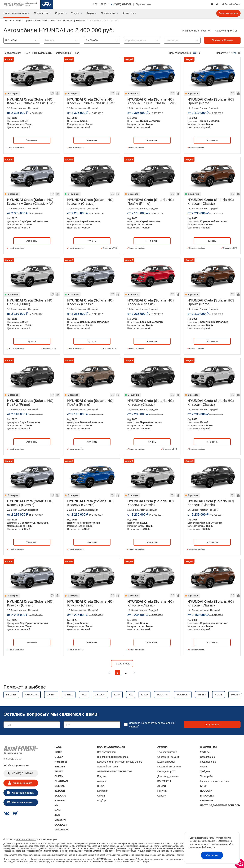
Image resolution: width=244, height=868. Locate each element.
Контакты (128, 13)
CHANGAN (61, 781)
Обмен (101, 796)
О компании (108, 13)
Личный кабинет (23, 783)
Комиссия (103, 791)
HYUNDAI (60, 800)
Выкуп (101, 786)
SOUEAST (61, 825)
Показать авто (222, 40)
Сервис (60, 13)
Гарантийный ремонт (169, 767)
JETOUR (60, 791)
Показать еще (122, 664)
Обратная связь (143, 4)
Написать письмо (23, 802)
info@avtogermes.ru (16, 765)
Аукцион (102, 781)
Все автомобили (106, 752)
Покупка (102, 776)
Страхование (207, 757)
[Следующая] (134, 673)
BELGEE (60, 766)
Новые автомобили (15, 13)
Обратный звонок (22, 793)
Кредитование (208, 762)
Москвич (60, 820)
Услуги (76, 13)
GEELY (59, 757)
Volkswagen (62, 829)
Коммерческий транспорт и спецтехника (120, 762)
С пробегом (41, 13)
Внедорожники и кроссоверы (113, 757)
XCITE (58, 752)
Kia (57, 805)
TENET (59, 771)
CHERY (59, 776)
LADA (58, 747)
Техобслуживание (167, 752)
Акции (90, 13)
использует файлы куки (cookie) (122, 859)
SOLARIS (60, 796)
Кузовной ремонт (167, 762)
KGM (58, 810)
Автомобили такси (107, 767)
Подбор (101, 800)
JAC (57, 815)
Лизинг (204, 767)
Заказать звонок (228, 13)
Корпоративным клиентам (215, 781)
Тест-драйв (206, 776)
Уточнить (32, 140)
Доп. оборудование (168, 776)
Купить (92, 241)
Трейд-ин (205, 771)
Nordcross (61, 762)
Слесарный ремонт (168, 757)
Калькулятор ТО (167, 771)
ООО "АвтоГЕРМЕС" (26, 839)
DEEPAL (60, 786)
